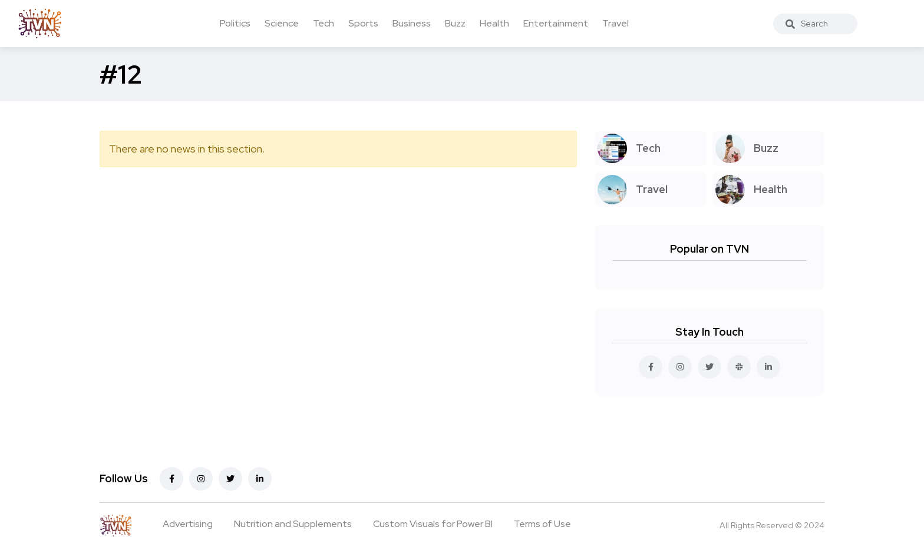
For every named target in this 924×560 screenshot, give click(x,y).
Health (494, 23)
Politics (235, 23)
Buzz (455, 23)
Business (412, 23)
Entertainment (556, 23)
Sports (363, 23)
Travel (616, 23)
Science (282, 23)
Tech (324, 23)
